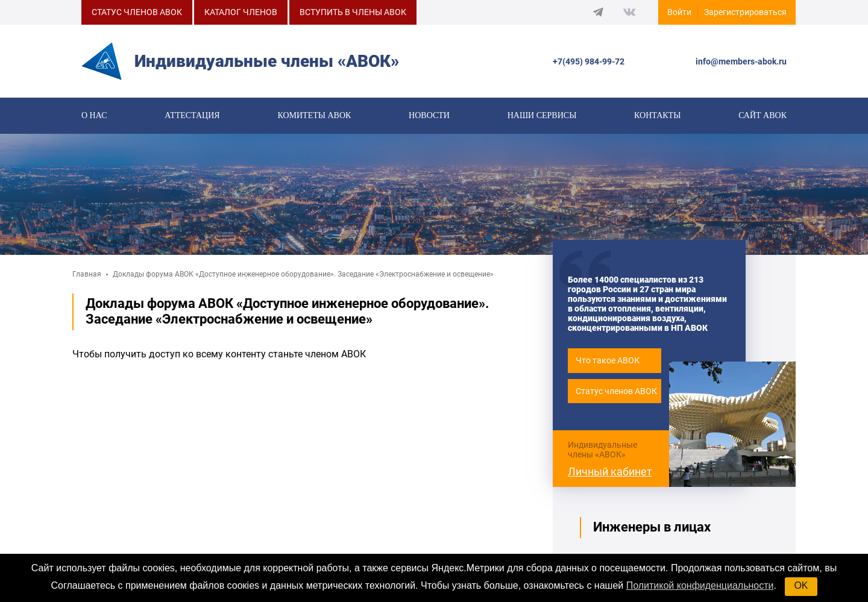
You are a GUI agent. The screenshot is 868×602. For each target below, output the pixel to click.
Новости (429, 115)
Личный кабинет (610, 472)
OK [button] (801, 585)
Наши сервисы (542, 115)
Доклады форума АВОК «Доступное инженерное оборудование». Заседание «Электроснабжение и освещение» (303, 274)
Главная (87, 274)
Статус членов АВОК (616, 391)
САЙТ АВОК (763, 115)
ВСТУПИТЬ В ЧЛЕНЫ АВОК (353, 12)
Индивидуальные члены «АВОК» (602, 450)
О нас (94, 115)
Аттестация (192, 115)
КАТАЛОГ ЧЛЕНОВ (241, 12)
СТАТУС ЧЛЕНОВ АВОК (137, 12)
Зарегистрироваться (745, 12)
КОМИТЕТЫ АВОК (314, 115)
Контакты (657, 115)
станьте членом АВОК (317, 354)
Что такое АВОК (608, 360)
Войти (679, 12)
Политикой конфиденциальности (700, 585)
